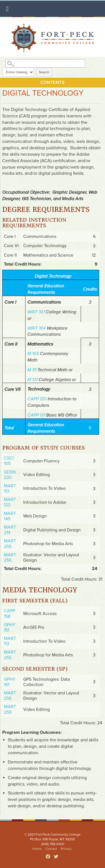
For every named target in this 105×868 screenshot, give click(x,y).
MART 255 (10, 544)
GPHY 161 (10, 682)
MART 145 (10, 516)
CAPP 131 (36, 415)
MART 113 (10, 489)
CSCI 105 (9, 461)
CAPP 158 (10, 613)
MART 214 (10, 530)
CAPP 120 (37, 399)
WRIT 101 (36, 312)
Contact (51, 849)
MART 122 (10, 502)
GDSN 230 (10, 475)
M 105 (33, 354)
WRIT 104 (37, 328)
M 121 (32, 380)
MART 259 (10, 709)
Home (37, 849)
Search (44, 72)
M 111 (32, 370)
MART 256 (10, 558)
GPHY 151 (10, 627)
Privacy (66, 849)
